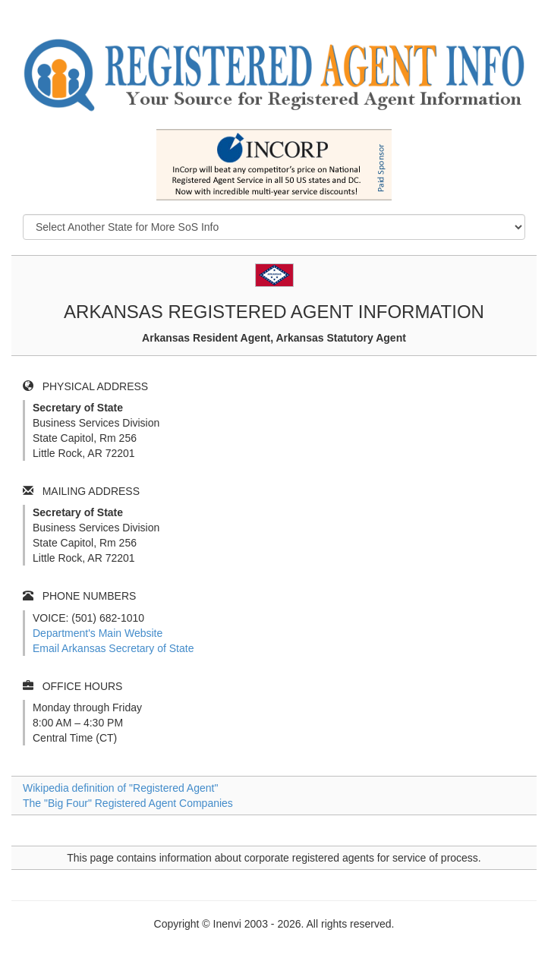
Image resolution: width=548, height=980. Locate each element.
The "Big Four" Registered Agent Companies (128, 803)
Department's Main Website (98, 633)
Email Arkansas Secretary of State (113, 648)
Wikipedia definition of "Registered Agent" (120, 788)
